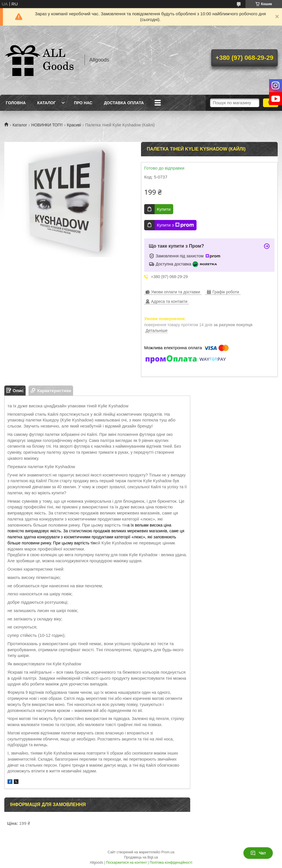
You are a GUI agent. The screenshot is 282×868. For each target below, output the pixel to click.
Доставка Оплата (124, 103)
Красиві (74, 125)
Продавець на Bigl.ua (141, 857)
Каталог (46, 103)
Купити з (175, 225)
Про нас (83, 103)
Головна (16, 103)
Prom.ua (168, 852)
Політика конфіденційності (171, 863)
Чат (258, 853)
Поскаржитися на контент (126, 863)
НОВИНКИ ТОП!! (47, 125)
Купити (164, 209)
